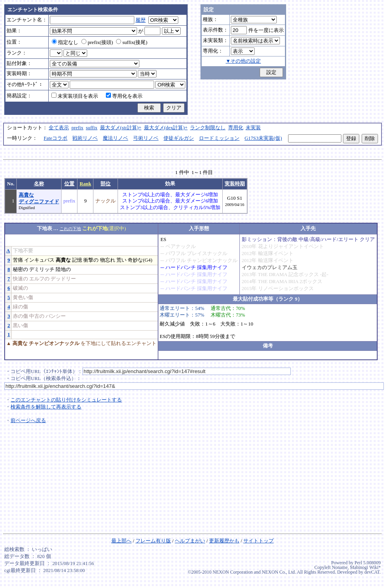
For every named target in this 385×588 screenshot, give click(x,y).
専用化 (236, 128)
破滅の (20, 288)
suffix (92, 128)
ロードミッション (219, 138)
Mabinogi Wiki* (365, 567)
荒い (121, 260)
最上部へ (121, 541)
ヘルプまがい (190, 541)
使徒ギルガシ (179, 138)
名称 (39, 184)
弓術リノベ (146, 138)
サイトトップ (258, 541)
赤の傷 (20, 316)
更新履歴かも (224, 541)
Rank (85, 184)
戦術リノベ (85, 138)
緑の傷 (20, 307)
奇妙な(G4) (140, 260)
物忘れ (108, 260)
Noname (340, 567)
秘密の (20, 269)
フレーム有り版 (153, 541)
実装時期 (235, 184)
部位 (105, 184)
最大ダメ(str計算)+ (121, 128)
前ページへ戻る (28, 421)
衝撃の (91, 260)
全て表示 (59, 128)
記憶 (77, 260)
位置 (69, 184)
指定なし (65, 42)
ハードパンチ (181, 268)
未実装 (253, 128)
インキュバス (39, 260)
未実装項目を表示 (75, 96)
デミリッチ (42, 269)
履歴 (141, 20)
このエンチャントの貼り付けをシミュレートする (66, 400)
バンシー (56, 316)
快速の (20, 279)
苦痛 (18, 260)
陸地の (63, 269)
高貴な (63, 260)
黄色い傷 (23, 298)
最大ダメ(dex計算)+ (166, 128)
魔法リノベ (115, 138)
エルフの (39, 279)
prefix (78, 128)
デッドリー (63, 279)
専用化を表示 (124, 96)
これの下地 (70, 229)
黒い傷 (20, 326)
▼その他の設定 (243, 61)
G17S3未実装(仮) (263, 138)
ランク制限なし (208, 128)
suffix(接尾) (132, 42)
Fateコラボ (55, 138)
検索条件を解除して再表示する (46, 407)
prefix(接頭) (97, 42)
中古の (37, 316)
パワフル (176, 254)
